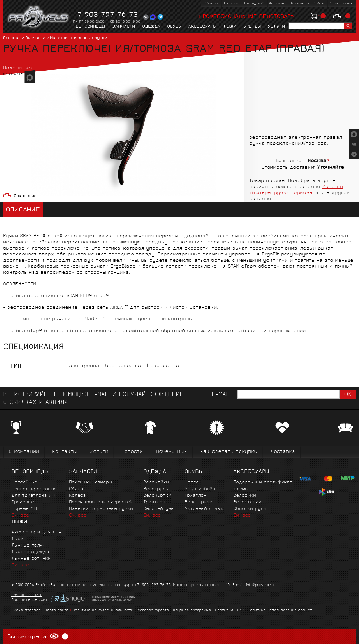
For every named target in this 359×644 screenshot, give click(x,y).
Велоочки (245, 496)
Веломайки (156, 483)
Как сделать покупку (229, 452)
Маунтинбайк (200, 489)
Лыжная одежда (30, 552)
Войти (319, 4)
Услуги (277, 27)
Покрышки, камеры (90, 483)
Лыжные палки (28, 546)
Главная (12, 38)
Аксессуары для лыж (37, 532)
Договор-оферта (153, 611)
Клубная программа (192, 611)
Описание (23, 210)
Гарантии (224, 611)
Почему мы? (253, 4)
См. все (20, 516)
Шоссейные (24, 483)
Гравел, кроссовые (34, 489)
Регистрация (341, 4)
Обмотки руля (250, 509)
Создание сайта (27, 596)
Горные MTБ (25, 509)
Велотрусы (156, 489)
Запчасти (124, 27)
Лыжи (230, 27)
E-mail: (222, 395)
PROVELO (39, 17)
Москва (317, 161)
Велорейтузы (159, 509)
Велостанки (247, 502)
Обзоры (211, 4)
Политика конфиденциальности (103, 611)
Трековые (23, 502)
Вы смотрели (38, 637)
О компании (24, 452)
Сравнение (25, 196)
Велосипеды (90, 27)
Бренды (252, 27)
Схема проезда (26, 611)
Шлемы (241, 489)
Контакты (300, 4)
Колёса (77, 496)
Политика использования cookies (280, 611)
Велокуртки (157, 496)
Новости (230, 4)
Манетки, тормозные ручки (79, 38)
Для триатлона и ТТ (35, 496)
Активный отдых (204, 509)
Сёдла (76, 489)
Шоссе (192, 483)
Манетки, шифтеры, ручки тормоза (297, 190)
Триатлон (154, 502)
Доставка (278, 4)
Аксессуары (202, 27)
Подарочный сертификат (263, 483)
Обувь (174, 27)
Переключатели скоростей (101, 502)
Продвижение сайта (31, 600)
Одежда (151, 27)
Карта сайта (57, 611)
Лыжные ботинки (31, 559)
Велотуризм (199, 502)
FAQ (240, 611)
